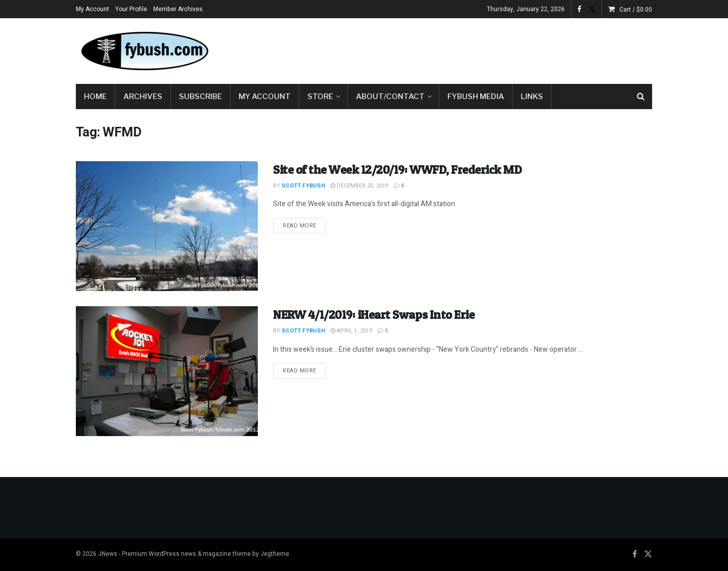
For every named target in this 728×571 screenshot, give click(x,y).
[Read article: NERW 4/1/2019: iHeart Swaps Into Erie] (167, 371)
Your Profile (131, 9)
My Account (93, 9)
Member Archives (178, 9)
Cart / (636, 10)
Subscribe (200, 97)
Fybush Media (476, 97)
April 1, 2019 (351, 331)
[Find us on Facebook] (635, 554)
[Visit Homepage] (144, 51)
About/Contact (390, 97)
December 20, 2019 (359, 186)
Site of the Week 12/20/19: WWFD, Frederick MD (397, 170)
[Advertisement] (468, 49)
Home (95, 97)
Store (320, 97)
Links (532, 97)
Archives (143, 97)
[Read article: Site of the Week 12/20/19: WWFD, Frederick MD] (167, 226)
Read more (304, 225)
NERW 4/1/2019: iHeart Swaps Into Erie (374, 315)
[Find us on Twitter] (648, 554)
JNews (108, 554)
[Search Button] (641, 97)
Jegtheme (275, 554)
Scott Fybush (303, 186)
